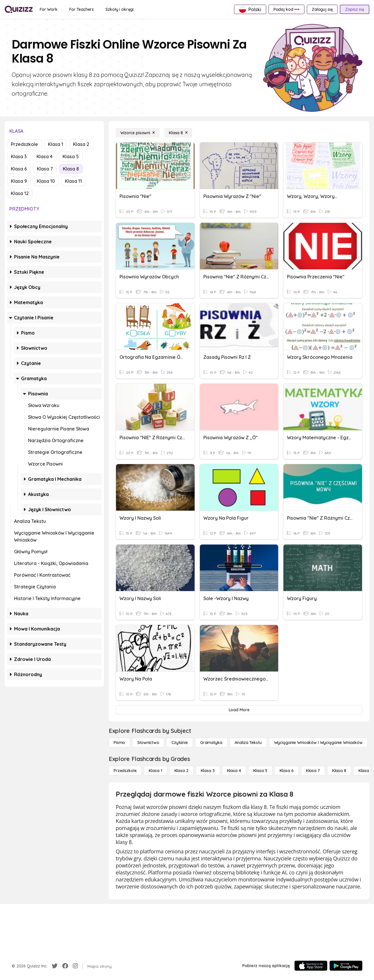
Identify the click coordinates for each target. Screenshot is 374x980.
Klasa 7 (45, 169)
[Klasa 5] (260, 771)
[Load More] (239, 710)
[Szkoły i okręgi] (120, 9)
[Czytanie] (180, 743)
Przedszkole (24, 144)
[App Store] (311, 966)
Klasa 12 (20, 193)
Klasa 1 (56, 144)
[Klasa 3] (208, 771)
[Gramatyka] (211, 743)
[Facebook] (65, 966)
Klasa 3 (19, 156)
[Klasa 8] (178, 133)
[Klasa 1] (155, 771)
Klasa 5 (71, 156)
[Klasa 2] (181, 771)
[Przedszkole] (125, 771)
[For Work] (49, 9)
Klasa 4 (45, 156)
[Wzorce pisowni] (138, 133)
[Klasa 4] (234, 771)
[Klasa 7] (313, 771)
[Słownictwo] (148, 743)
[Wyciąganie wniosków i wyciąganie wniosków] (318, 743)
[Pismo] (119, 743)
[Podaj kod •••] (286, 9)
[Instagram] (75, 966)
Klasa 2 (81, 144)
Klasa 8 (71, 169)
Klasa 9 (19, 181)
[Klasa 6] (287, 771)
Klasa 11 (73, 181)
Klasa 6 (19, 169)
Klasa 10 (46, 181)
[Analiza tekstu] (248, 743)
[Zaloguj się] (322, 9)
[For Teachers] (82, 9)
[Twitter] (55, 966)
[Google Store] (346, 966)
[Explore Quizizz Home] (19, 9)
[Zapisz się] (355, 9)
